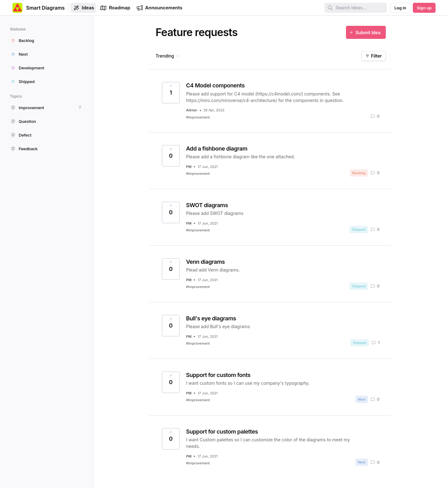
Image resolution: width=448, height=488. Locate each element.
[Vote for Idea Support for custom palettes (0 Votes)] (171, 439)
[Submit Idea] (366, 32)
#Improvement (198, 117)
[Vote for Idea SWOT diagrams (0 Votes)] (171, 212)
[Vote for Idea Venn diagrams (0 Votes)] (171, 269)
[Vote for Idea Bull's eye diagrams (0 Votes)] (171, 326)
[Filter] (374, 56)
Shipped (359, 230)
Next (362, 399)
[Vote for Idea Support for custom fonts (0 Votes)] (171, 382)
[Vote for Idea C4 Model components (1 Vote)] (171, 93)
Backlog (359, 173)
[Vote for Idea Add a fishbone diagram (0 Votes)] (171, 156)
